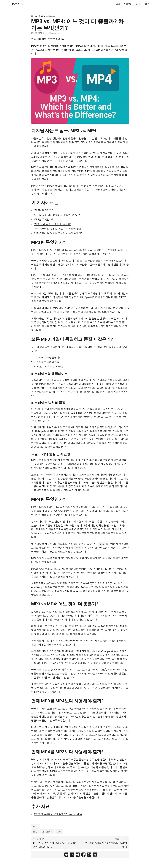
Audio (36, 826)
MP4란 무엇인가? (43, 219)
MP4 (59, 832)
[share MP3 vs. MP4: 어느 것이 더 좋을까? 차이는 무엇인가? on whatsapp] (89, 855)
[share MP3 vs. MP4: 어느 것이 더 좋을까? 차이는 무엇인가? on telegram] (95, 855)
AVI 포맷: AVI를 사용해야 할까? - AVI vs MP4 (58, 814)
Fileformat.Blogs (47, 16)
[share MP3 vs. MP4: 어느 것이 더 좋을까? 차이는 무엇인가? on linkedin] (72, 855)
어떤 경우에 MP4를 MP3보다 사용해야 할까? (58, 233)
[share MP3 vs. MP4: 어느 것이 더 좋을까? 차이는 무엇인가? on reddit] (78, 855)
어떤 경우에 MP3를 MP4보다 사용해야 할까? (58, 229)
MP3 (35, 832)
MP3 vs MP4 (47, 832)
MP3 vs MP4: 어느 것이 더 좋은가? (53, 224)
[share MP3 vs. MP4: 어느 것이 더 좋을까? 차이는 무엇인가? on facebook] (83, 855)
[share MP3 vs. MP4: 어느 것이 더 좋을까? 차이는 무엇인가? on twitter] (66, 855)
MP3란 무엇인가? (43, 210)
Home (15, 4)
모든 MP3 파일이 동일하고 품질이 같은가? (57, 215)
